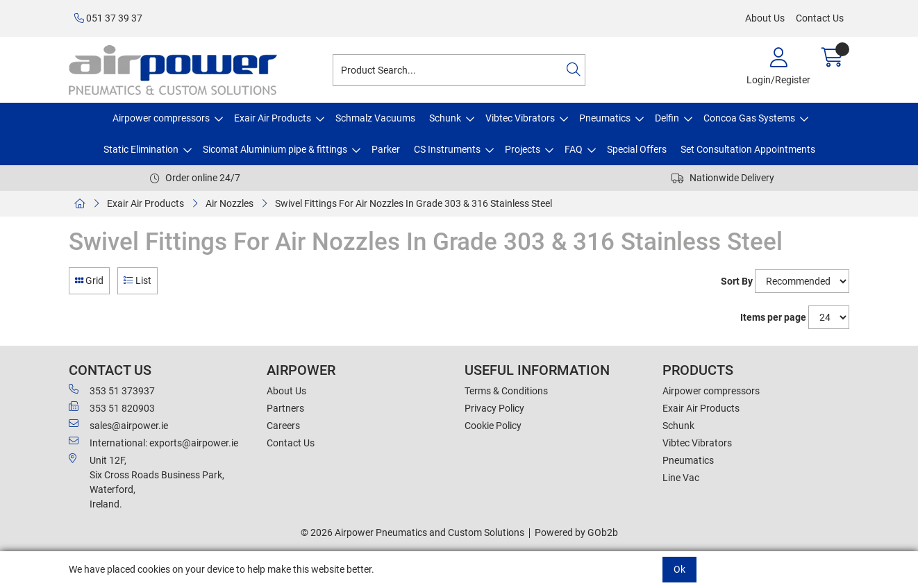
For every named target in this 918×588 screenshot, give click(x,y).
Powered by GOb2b (576, 532)
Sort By (737, 281)
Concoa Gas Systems (749, 118)
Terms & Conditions (506, 391)
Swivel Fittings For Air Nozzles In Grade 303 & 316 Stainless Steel (414, 203)
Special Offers (637, 149)
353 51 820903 (112, 408)
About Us (765, 18)
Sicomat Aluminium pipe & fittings (275, 149)
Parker (386, 149)
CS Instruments (447, 149)
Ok (679, 569)
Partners (285, 408)
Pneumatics (605, 118)
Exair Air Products (273, 118)
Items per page (773, 317)
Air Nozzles (229, 203)
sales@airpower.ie (118, 425)
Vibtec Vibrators (520, 118)
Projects (523, 149)
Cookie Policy (493, 426)
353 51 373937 (112, 390)
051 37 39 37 (108, 18)
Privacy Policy (494, 408)
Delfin (667, 118)
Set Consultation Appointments (748, 149)
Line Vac (681, 478)
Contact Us (820, 18)
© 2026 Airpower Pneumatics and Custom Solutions (412, 532)
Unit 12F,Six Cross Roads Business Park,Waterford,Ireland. (147, 481)
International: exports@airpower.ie (153, 442)
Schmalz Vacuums (375, 118)
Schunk (445, 118)
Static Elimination (141, 149)
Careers (283, 426)
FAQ (574, 149)
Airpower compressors (161, 118)
